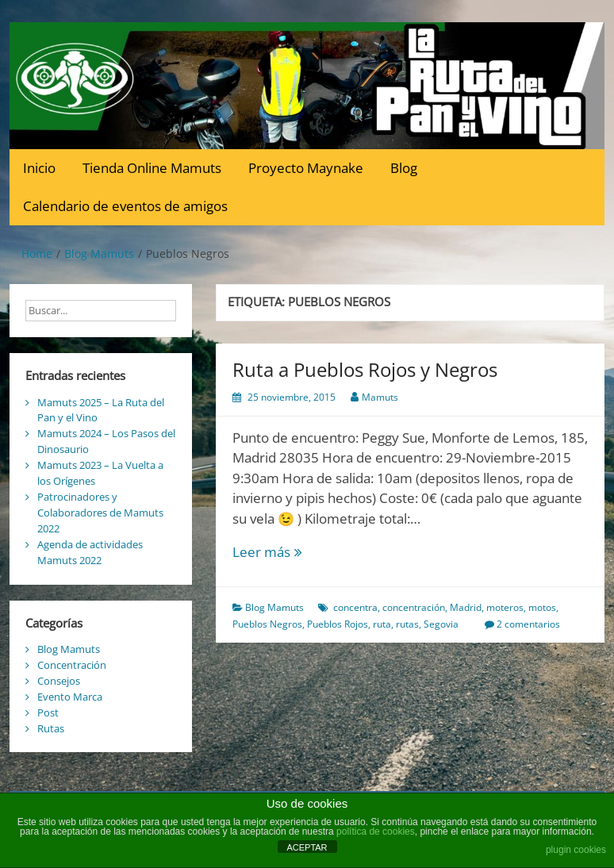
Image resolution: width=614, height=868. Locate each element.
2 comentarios (528, 624)
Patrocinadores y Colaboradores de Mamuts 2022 (100, 513)
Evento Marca (70, 697)
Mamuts (380, 397)
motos (542, 607)
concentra (355, 607)
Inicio (39, 168)
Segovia (441, 624)
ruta (382, 624)
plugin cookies (576, 850)
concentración (414, 607)
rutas (407, 624)
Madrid (466, 607)
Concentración (72, 665)
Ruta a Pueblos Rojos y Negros (365, 369)
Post (48, 712)
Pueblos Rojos (338, 624)
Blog (404, 168)
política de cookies (376, 832)
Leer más (286, 552)
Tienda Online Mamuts (152, 168)
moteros (505, 607)
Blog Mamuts (274, 607)
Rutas (51, 728)
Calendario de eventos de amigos (125, 206)
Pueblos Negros (267, 624)
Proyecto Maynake (306, 168)
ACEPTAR (307, 847)
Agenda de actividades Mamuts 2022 (90, 552)
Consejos (59, 681)
